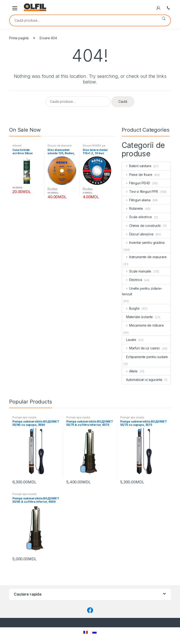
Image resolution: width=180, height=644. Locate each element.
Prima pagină (19, 38)
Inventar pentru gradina (143, 243)
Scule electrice (137, 217)
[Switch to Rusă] (94, 632)
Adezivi (17, 146)
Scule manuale (137, 271)
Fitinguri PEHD (136, 183)
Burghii (131, 308)
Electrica (132, 280)
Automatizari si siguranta (142, 380)
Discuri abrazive (138, 234)
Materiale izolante (137, 317)
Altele (130, 371)
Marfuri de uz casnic (141, 348)
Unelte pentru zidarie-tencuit (142, 291)
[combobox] (83, 20)
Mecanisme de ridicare (143, 325)
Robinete (133, 208)
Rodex (53, 189)
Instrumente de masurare (144, 257)
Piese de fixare (137, 175)
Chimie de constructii (141, 226)
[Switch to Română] (86, 632)
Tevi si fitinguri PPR (140, 192)
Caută (164, 20)
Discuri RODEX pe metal (94, 147)
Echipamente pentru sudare (145, 357)
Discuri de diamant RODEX (60, 147)
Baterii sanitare (137, 166)
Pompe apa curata (24, 417)
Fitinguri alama (136, 200)
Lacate (129, 340)
